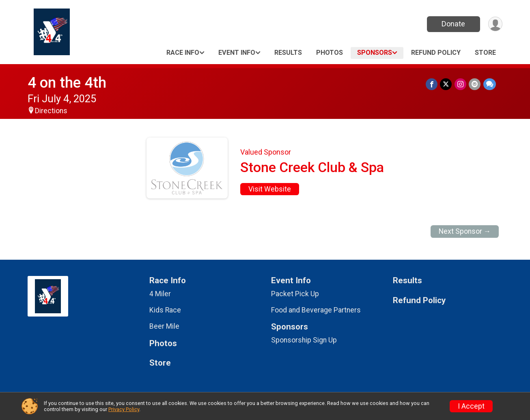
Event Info (237, 53)
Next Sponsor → (465, 231)
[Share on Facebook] (432, 84)
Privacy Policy (124, 409)
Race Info (183, 53)
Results (288, 53)
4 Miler (160, 294)
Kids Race (165, 310)
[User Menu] (495, 24)
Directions (51, 111)
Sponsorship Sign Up (304, 340)
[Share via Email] (475, 84)
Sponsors (375, 53)
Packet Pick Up (295, 294)
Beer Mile (164, 326)
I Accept (471, 406)
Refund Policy (436, 53)
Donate (453, 24)
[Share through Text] (490, 84)
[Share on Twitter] (447, 84)
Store (485, 53)
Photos (330, 53)
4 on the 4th (67, 83)
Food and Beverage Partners (316, 310)
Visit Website (270, 189)
